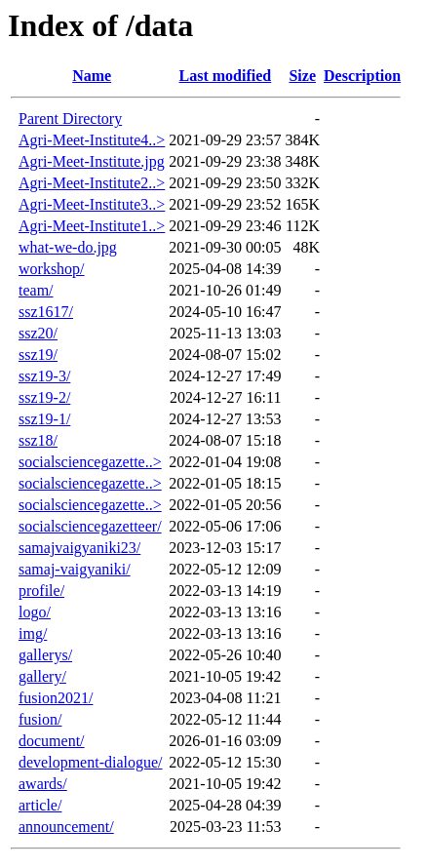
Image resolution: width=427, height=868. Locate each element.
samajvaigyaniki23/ (79, 548)
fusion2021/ (56, 698)
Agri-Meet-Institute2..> (92, 183)
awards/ (43, 784)
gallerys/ (45, 655)
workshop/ (52, 269)
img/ (33, 633)
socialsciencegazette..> (90, 462)
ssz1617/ (46, 312)
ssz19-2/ (44, 397)
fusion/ (40, 719)
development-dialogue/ (91, 762)
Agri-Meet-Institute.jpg (92, 161)
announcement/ (66, 827)
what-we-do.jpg (68, 247)
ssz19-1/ (44, 419)
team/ (36, 290)
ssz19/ (38, 355)
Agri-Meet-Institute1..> (92, 226)
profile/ (41, 591)
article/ (40, 805)
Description (362, 76)
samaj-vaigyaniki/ (75, 569)
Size (302, 76)
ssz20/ (38, 333)
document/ (52, 741)
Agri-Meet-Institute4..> (92, 140)
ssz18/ (38, 440)
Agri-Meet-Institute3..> (92, 204)
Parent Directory (70, 118)
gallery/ (42, 676)
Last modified (226, 76)
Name (92, 76)
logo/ (35, 612)
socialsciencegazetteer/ (90, 526)
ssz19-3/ (44, 376)
